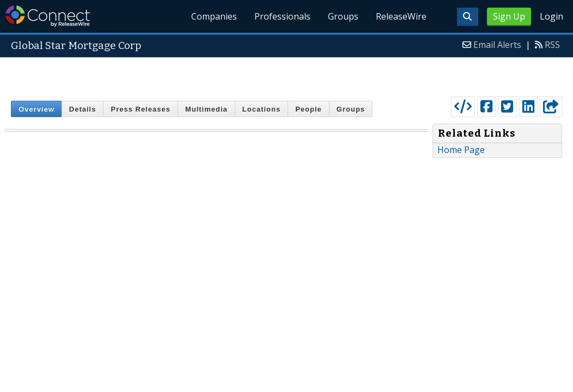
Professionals (282, 16)
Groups (343, 16)
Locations (261, 109)
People (309, 109)
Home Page (461, 150)
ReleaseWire (401, 16)
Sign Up (509, 16)
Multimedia (206, 109)
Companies (215, 16)
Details (83, 109)
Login (551, 16)
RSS (552, 45)
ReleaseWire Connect (48, 16)
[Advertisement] (287, 75)
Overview (36, 109)
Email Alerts (497, 45)
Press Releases (140, 109)
